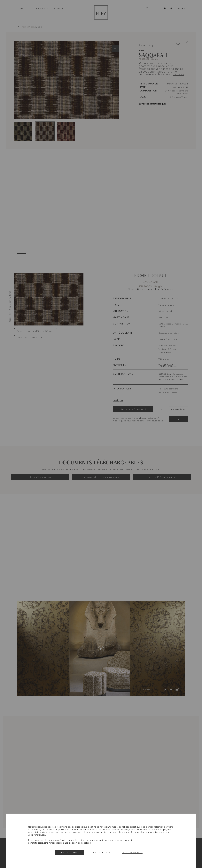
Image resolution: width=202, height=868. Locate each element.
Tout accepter (70, 852)
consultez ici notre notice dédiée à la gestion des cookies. (60, 843)
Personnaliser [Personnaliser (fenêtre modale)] (132, 852)
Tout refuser (101, 852)
